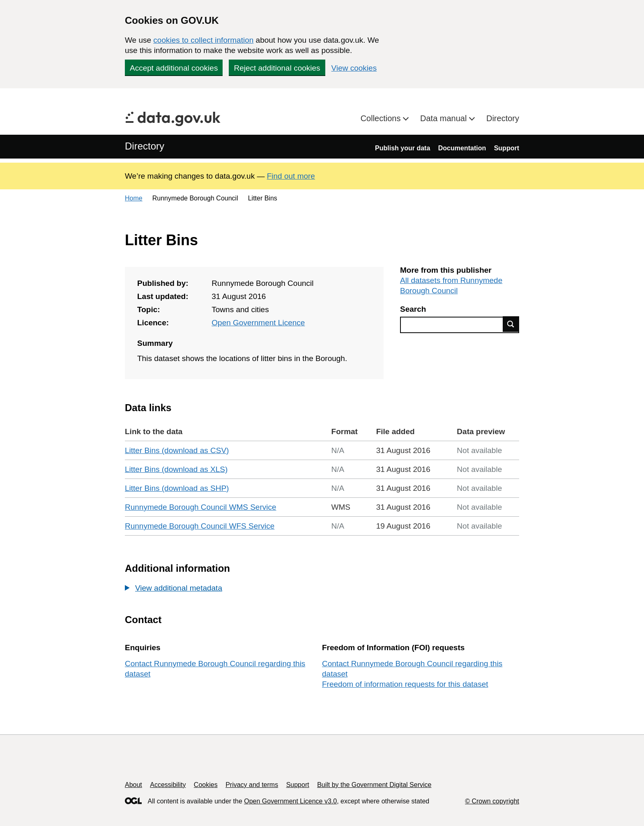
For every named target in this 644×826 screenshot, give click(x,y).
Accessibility (168, 785)
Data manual (445, 118)
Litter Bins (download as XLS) (176, 469)
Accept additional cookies (174, 68)
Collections (382, 118)
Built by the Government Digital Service (374, 785)
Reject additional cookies (277, 68)
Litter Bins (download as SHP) (177, 488)
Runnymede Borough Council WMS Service (201, 507)
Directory (503, 118)
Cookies (206, 785)
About (133, 785)
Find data (511, 324)
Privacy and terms (252, 785)
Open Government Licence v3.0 (290, 801)
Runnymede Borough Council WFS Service (200, 526)
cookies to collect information (203, 40)
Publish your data (402, 148)
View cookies (354, 68)
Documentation (462, 148)
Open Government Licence (258, 323)
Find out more (291, 176)
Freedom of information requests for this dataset (405, 684)
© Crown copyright (492, 801)
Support (507, 148)
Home (134, 198)
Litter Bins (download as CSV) (177, 450)
